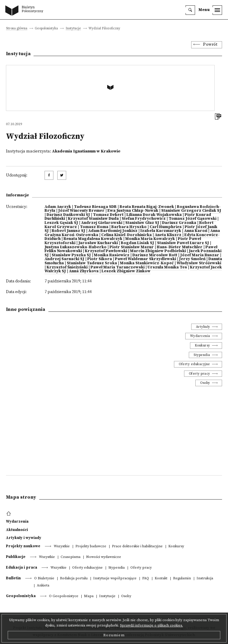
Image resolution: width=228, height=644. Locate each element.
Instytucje (73, 29)
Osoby (205, 383)
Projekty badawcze (91, 547)
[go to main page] (26, 11)
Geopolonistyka (21, 596)
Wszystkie (62, 547)
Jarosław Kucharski (98, 243)
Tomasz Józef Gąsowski (193, 219)
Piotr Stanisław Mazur (132, 247)
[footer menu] (9, 514)
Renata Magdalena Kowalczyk (93, 239)
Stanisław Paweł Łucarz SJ (183, 243)
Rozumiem (114, 635)
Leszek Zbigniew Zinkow (126, 271)
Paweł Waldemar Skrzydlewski (145, 259)
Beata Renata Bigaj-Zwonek (147, 207)
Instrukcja (205, 579)
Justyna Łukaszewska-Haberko (76, 247)
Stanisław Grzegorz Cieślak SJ (191, 211)
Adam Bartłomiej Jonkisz (113, 231)
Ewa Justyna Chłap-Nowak (133, 211)
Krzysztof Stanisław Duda (93, 219)
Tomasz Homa (94, 227)
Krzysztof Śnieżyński (67, 267)
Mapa (89, 596)
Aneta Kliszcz (168, 235)
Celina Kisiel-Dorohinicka (126, 235)
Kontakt (161, 579)
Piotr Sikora (100, 259)
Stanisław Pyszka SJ (71, 255)
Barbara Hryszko (129, 227)
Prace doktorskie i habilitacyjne (137, 547)
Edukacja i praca (22, 567)
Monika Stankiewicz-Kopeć (147, 263)
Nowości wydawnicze (104, 557)
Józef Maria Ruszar (200, 255)
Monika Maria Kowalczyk (150, 239)
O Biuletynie (44, 579)
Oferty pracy (199, 374)
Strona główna (17, 29)
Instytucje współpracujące (115, 579)
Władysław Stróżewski (199, 263)
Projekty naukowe (23, 546)
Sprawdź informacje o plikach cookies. (151, 625)
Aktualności (17, 530)
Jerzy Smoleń (192, 259)
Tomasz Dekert (108, 215)
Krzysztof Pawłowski (106, 251)
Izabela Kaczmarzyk (161, 231)
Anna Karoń (196, 231)
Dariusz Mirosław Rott (155, 255)
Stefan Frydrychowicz (144, 219)
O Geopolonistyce (64, 596)
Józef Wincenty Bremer (81, 211)
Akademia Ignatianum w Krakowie (86, 151)
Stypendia (202, 355)
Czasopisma (71, 557)
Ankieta (43, 586)
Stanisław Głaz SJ (142, 223)
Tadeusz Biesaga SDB (95, 207)
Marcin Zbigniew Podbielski (158, 251)
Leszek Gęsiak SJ (61, 223)
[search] (190, 10)
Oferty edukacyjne (194, 364)
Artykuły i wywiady (24, 538)
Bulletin (13, 578)
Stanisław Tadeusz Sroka (92, 263)
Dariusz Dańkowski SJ (68, 215)
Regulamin (182, 579)
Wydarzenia (200, 336)
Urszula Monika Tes (167, 267)
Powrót (210, 45)
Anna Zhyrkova (84, 271)
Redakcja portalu (74, 579)
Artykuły (203, 327)
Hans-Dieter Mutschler (180, 247)
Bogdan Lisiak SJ (137, 243)
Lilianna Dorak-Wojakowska (154, 215)
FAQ (146, 579)
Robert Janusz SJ (68, 231)
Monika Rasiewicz (112, 255)
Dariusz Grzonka (179, 223)
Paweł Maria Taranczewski (118, 267)
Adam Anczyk (58, 207)
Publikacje (16, 557)
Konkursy (202, 345)
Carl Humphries (166, 227)
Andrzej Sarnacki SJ (64, 259)
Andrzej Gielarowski (102, 223)
